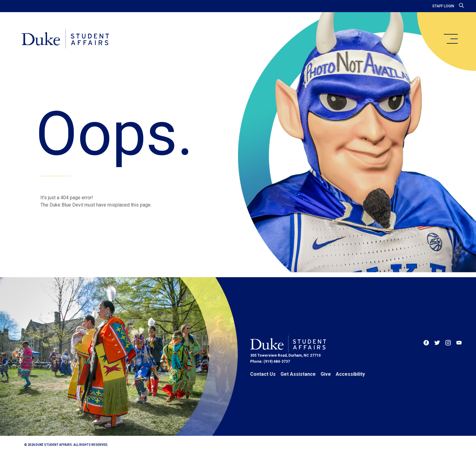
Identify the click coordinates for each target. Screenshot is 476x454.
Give (326, 374)
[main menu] (450, 39)
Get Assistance (298, 374)
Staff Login (443, 6)
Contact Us (263, 374)
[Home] (66, 39)
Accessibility (350, 374)
